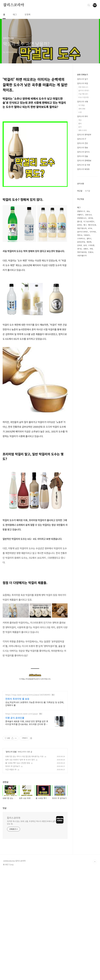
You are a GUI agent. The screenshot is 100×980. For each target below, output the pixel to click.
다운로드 (87, 318)
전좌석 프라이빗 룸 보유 (17, 783)
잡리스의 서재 (83, 102)
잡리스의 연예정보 (84, 160)
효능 (88, 295)
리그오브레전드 (89, 305)
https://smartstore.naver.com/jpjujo (22, 798)
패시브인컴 (92, 308)
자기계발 (82, 105)
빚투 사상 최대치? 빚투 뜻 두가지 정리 (20, 844)
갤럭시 (89, 322)
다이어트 (93, 315)
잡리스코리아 (14, 5)
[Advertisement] (35, 457)
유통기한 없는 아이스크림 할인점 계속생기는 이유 (24, 841)
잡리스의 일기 (83, 79)
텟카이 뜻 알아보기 (13, 851)
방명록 (28, 14)
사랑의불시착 (82, 339)
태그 (15, 14)
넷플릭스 (80, 298)
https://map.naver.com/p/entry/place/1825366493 (28, 779)
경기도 (80, 332)
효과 (85, 329)
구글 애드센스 (83, 94)
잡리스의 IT (82, 139)
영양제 (89, 325)
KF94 (90, 312)
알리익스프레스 (84, 90)
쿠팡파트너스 (82, 301)
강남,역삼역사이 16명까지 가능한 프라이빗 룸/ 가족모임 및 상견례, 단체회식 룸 (35, 788)
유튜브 (86, 332)
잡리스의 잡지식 (83, 152)
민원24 (91, 335)
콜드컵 (80, 305)
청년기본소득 (82, 312)
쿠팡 (91, 332)
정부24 (80, 318)
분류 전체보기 (83, 75)
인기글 (88, 274)
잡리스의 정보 (83, 148)
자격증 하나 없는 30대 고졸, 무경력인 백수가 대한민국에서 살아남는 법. (31, 907)
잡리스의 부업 (83, 83)
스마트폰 (91, 329)
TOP (95, 946)
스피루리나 (81, 322)
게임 (80, 120)
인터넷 (80, 329)
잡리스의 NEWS (83, 169)
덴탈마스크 (81, 295)
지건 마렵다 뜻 (11, 854)
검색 (89, 5)
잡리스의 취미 (83, 116)
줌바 (80, 123)
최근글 (80, 274)
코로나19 (88, 298)
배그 (85, 308)
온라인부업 (81, 325)
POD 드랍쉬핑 (84, 97)
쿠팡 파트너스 (83, 87)
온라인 (80, 308)
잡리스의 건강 (83, 143)
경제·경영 (82, 109)
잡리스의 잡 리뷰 (84, 165)
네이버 (90, 301)
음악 (80, 127)
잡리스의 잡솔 (11, 836)
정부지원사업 (82, 335)
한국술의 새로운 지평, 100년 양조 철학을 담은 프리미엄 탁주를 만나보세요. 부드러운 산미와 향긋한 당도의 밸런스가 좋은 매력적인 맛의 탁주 (27, 807)
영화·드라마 (83, 130)
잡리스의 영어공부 (84, 135)
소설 (80, 112)
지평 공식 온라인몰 (15, 802)
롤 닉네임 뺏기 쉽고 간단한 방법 (18, 847)
